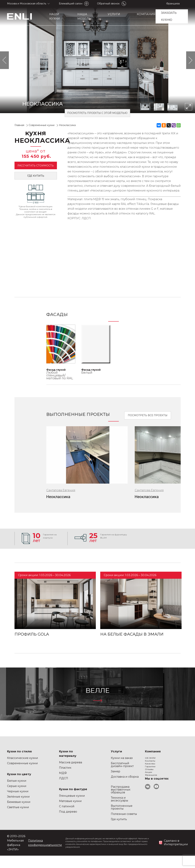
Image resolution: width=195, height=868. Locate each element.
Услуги (114, 14)
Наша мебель (84, 16)
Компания (146, 14)
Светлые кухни (18, 807)
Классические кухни (23, 758)
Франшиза (173, 4)
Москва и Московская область (27, 4)
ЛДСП (46, 778)
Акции (116, 784)
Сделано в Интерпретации (176, 842)
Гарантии (118, 774)
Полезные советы (89, 814)
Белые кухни (17, 781)
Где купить (36, 176)
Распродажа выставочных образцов (86, 790)
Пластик (48, 768)
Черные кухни (18, 791)
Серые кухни (17, 786)
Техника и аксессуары (85, 799)
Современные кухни (22, 763)
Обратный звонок (108, 4)
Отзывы (117, 779)
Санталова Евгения (61, 490)
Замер (81, 771)
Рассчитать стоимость (36, 166)
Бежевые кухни (19, 802)
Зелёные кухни (18, 797)
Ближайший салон (71, 4)
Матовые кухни (53, 801)
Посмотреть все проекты (148, 415)
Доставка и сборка (90, 777)
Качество (118, 769)
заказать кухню (169, 16)
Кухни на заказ (87, 758)
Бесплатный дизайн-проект (88, 765)
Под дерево (51, 812)
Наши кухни (55, 16)
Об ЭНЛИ (118, 758)
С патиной (49, 806)
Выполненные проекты (87, 807)
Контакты (118, 763)
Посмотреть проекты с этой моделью (97, 113)
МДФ (46, 773)
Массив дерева (53, 762)
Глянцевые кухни (55, 796)
